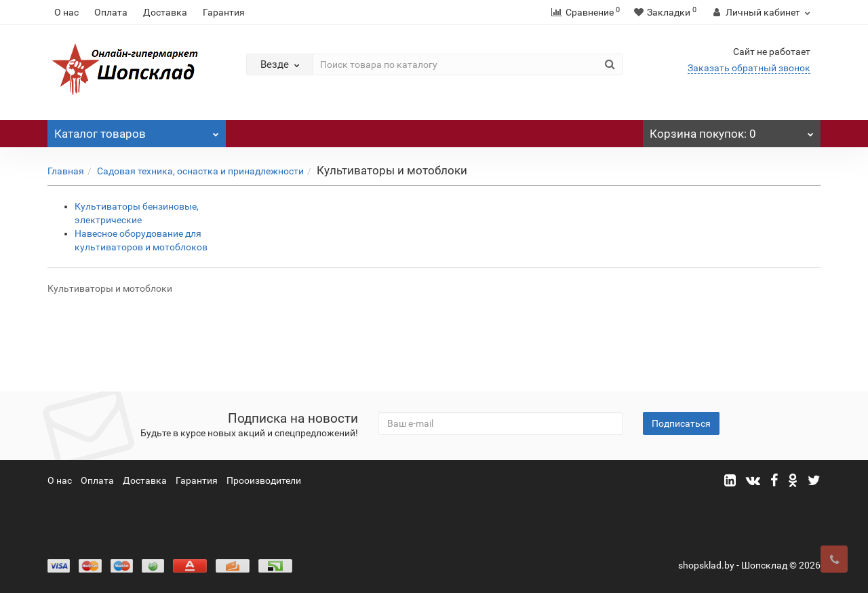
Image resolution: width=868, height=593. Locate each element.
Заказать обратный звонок (749, 68)
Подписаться (681, 423)
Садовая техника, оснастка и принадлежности (200, 171)
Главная (66, 171)
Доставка (165, 12)
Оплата (111, 12)
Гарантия (224, 12)
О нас (66, 12)
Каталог (137, 130)
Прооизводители (264, 480)
